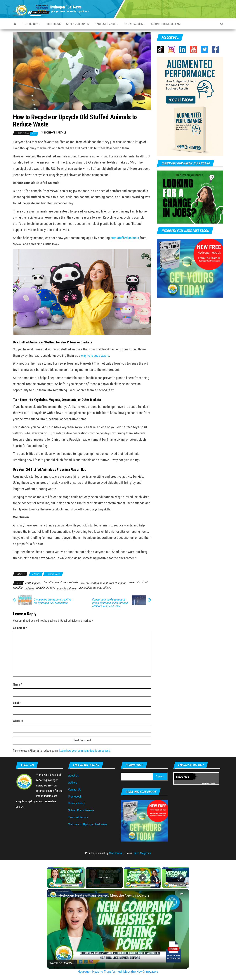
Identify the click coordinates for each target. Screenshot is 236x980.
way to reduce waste (95, 356)
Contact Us (75, 790)
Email (17, 703)
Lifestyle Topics (53, 574)
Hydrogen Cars (106, 24)
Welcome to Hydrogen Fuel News (88, 824)
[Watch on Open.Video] (62, 963)
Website (18, 721)
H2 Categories (135, 24)
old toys (29, 588)
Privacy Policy (77, 803)
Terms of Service (78, 817)
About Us (73, 776)
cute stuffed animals (125, 238)
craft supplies (33, 583)
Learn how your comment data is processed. (85, 751)
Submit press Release (166, 24)
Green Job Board (78, 24)
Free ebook (53, 24)
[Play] (143, 878)
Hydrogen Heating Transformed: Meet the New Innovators (104, 895)
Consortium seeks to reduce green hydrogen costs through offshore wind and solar (110, 603)
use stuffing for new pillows (95, 588)
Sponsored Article (55, 133)
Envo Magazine (142, 853)
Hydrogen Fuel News (66, 7)
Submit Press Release (81, 810)
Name (18, 685)
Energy (205, 783)
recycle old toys (45, 588)
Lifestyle (36, 574)
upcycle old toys (67, 588)
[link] (53, 895)
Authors (73, 783)
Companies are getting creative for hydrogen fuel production (52, 601)
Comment (20, 628)
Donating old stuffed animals (61, 582)
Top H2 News (32, 24)
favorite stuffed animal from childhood (103, 583)
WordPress (116, 853)
